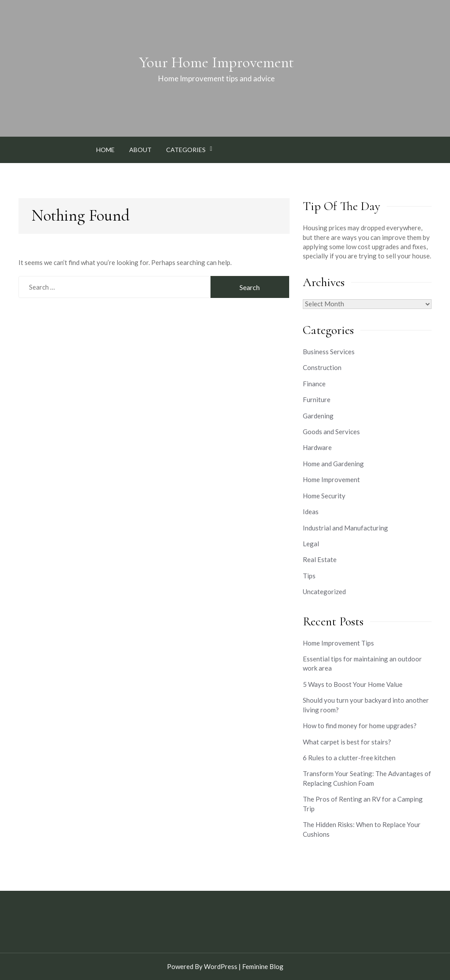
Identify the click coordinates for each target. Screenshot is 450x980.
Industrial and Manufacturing (345, 528)
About (140, 150)
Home (105, 150)
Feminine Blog (263, 966)
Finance (314, 384)
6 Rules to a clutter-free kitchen (349, 758)
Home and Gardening (333, 464)
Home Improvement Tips (338, 643)
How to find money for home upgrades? (360, 726)
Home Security (324, 496)
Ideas (311, 512)
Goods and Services (331, 432)
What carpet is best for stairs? (347, 742)
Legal (311, 544)
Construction (322, 367)
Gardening (318, 416)
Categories (186, 150)
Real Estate (320, 559)
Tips (309, 576)
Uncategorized (324, 592)
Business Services (329, 352)
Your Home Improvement (216, 62)
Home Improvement (331, 479)
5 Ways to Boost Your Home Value (353, 684)
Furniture (317, 399)
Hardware (317, 447)
